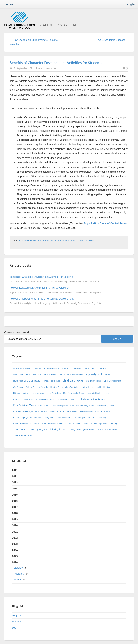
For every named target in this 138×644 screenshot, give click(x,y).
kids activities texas (93, 399)
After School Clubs (22, 374)
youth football (89, 429)
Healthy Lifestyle (103, 387)
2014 (15, 488)
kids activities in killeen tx (98, 393)
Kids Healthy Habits (105, 406)
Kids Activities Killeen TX (68, 400)
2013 (15, 482)
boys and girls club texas (98, 374)
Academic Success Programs (46, 368)
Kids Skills (106, 411)
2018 (15, 513)
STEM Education (73, 424)
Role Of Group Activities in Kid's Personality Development (42, 299)
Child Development (112, 381)
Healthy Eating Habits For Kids (64, 387)
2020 (15, 525)
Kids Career (44, 406)
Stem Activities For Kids (52, 424)
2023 (15, 544)
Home (10, 4)
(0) (126, 68)
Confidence (18, 387)
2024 (15, 550)
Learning (102, 418)
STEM (36, 424)
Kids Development (60, 406)
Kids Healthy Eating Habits (82, 406)
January (18, 568)
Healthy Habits (87, 387)
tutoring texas (58, 429)
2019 (15, 519)
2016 (15, 501)
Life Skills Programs (22, 424)
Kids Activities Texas (25, 405)
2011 (15, 470)
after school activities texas (95, 368)
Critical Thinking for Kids (37, 387)
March (17, 580)
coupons (17, 615)
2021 (15, 532)
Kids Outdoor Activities (67, 411)
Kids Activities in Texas (23, 400)
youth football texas (108, 429)
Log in (131, 4)
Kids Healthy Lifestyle (23, 411)
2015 (15, 495)
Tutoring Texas (74, 429)
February (19, 574)
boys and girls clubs (51, 381)
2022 (15, 538)
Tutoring (113, 424)
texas (85, 424)
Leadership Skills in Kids (85, 418)
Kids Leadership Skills (83, 241)
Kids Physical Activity (89, 411)
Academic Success (22, 368)
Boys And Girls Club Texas (27, 381)
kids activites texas (22, 393)
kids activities (38, 393)
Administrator (45, 68)
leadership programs (22, 418)
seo (14, 628)
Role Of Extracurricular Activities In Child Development (40, 288)
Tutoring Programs (39, 429)
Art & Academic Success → (113, 40)
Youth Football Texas (23, 435)
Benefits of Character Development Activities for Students (56, 63)
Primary (16, 622)
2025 (15, 556)
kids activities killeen (45, 400)
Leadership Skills (64, 418)
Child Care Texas (94, 381)
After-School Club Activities (71, 374)
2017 (15, 507)
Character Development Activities (36, 241)
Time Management (99, 424)
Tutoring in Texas (21, 429)
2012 (15, 476)
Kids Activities (62, 241)
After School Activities (71, 368)
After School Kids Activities (44, 374)
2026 (69, 572)
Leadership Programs (44, 418)
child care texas (73, 381)
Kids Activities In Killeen (74, 393)
